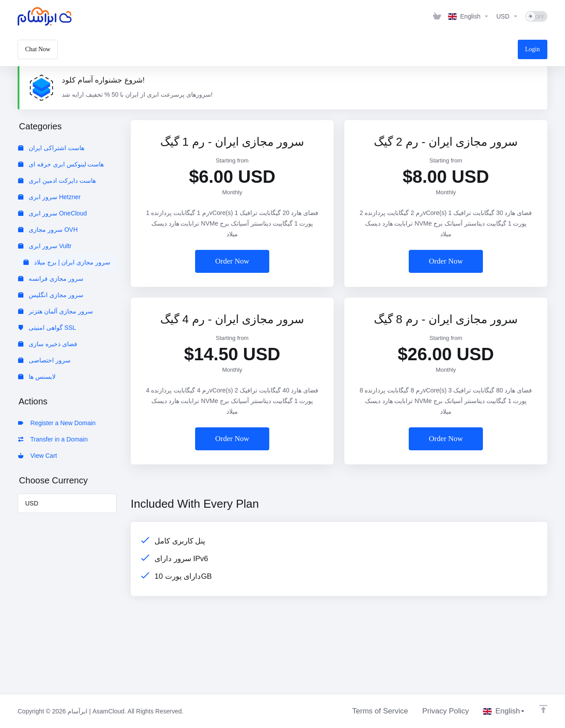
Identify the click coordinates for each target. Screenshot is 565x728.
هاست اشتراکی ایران (51, 148)
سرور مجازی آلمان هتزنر (56, 311)
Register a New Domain (57, 423)
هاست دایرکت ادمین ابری (57, 181)
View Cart (38, 456)
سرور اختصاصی (44, 360)
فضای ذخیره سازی (48, 344)
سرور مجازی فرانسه (51, 279)
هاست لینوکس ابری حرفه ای (61, 164)
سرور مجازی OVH (48, 230)
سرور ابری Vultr (45, 246)
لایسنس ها (37, 377)
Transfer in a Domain (53, 439)
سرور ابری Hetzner (49, 197)
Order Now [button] (232, 261)
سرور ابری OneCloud (53, 213)
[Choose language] (469, 16)
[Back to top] (543, 709)
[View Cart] (437, 16)
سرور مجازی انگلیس (51, 295)
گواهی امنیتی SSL (47, 328)
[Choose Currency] (507, 16)
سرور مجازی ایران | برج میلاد (67, 262)
